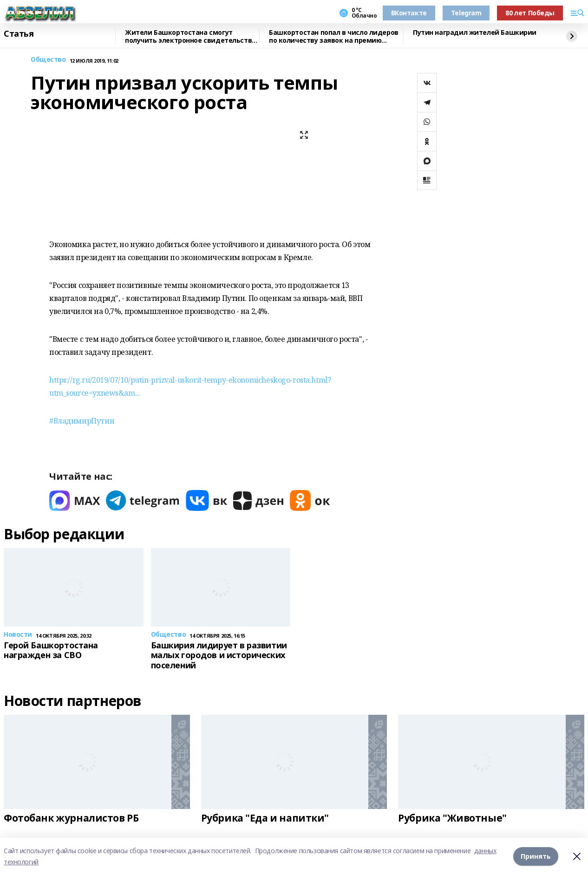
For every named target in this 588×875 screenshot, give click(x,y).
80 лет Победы (530, 13)
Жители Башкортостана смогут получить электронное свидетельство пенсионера (190, 36)
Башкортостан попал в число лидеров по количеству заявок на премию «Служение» (334, 36)
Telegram (466, 13)
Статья (19, 34)
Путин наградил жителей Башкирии (475, 33)
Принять (536, 856)
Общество (48, 60)
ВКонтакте (409, 13)
